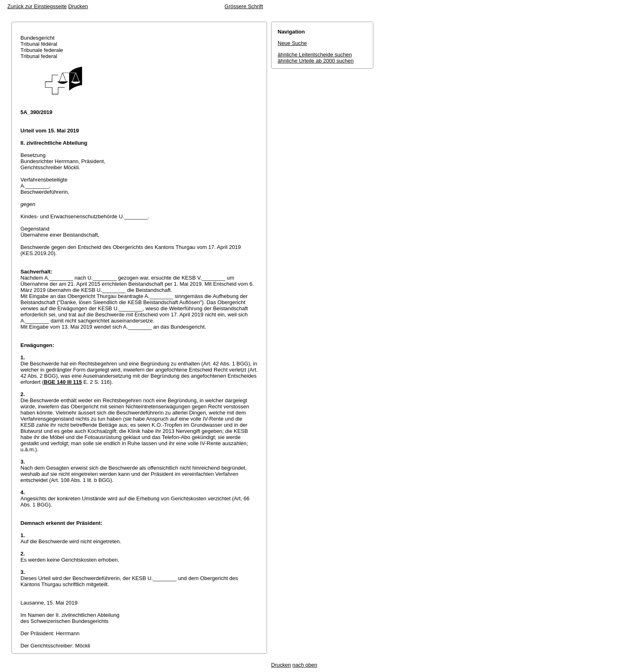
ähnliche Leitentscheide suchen (315, 55)
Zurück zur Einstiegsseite (37, 6)
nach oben (305, 665)
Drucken (78, 6)
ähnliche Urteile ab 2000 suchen (316, 61)
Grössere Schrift (244, 6)
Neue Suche (292, 43)
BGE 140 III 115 (63, 382)
